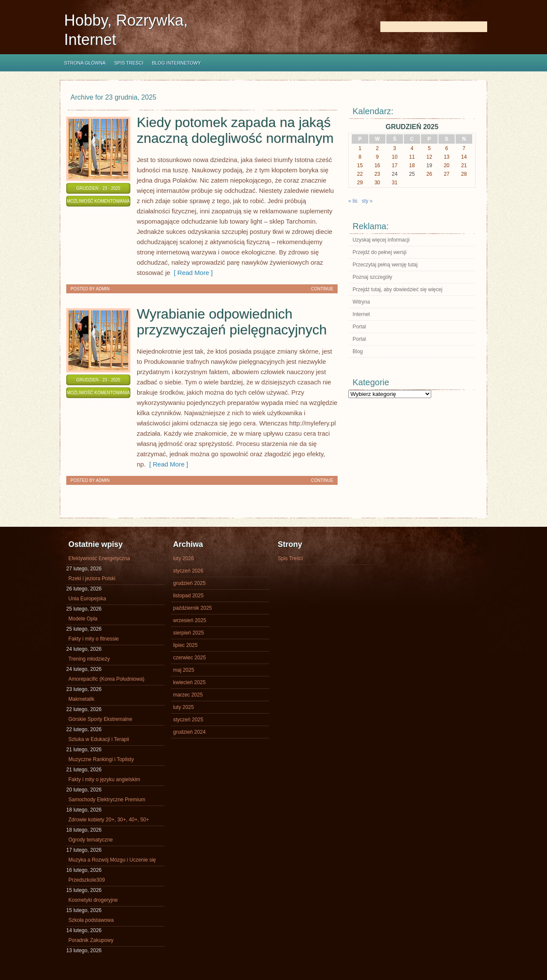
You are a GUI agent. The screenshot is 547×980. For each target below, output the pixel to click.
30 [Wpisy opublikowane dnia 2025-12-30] (377, 183)
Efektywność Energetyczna (99, 558)
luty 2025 (184, 707)
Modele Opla (83, 619)
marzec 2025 (188, 695)
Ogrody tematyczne (91, 840)
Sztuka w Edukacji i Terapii (99, 739)
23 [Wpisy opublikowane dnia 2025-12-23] (377, 174)
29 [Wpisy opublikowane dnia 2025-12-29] (360, 183)
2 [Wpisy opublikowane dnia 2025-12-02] (378, 148)
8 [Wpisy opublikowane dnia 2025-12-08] (360, 157)
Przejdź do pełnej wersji (379, 252)
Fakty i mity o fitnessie (94, 639)
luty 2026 (184, 558)
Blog (358, 351)
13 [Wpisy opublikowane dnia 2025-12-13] (446, 157)
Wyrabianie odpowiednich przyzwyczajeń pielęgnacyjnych (232, 322)
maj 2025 (184, 670)
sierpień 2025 (188, 633)
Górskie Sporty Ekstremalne (100, 719)
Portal (359, 327)
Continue (322, 289)
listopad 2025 (188, 596)
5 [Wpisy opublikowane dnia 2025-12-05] (429, 148)
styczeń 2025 (188, 720)
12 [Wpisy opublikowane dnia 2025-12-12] (429, 157)
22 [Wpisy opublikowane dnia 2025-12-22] (360, 174)
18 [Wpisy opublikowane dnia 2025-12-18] (412, 165)
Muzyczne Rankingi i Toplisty (101, 759)
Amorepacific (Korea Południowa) (106, 679)
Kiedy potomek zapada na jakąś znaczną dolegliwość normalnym (235, 130)
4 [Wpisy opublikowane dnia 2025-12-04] (412, 148)
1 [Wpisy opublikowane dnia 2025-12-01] (360, 148)
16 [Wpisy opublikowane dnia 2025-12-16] (377, 165)
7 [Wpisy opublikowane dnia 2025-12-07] (464, 148)
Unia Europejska (87, 599)
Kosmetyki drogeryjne (93, 900)
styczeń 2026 (188, 571)
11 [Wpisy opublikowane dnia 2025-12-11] (412, 157)
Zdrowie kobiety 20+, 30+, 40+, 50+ (109, 820)
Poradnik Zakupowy (91, 940)
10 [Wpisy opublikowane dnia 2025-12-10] (395, 157)
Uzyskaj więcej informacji (381, 240)
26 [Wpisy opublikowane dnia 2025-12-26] (429, 174)
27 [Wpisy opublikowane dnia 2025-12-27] (446, 174)
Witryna (361, 302)
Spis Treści (129, 63)
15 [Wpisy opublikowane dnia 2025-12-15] (360, 165)
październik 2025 (193, 608)
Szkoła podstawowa (91, 920)
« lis (353, 201)
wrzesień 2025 (190, 620)
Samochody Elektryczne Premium (107, 800)
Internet (361, 314)
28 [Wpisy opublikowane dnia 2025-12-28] (464, 174)
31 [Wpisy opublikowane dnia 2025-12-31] (395, 183)
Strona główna (85, 63)
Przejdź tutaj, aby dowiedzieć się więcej (397, 289)
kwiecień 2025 (189, 682)
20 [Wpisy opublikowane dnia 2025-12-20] (446, 165)
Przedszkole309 (87, 880)
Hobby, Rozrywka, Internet (126, 30)
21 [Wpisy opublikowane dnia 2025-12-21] (464, 165)
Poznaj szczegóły (372, 277)
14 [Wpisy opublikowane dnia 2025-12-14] (464, 157)
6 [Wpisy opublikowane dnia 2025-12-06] (447, 148)
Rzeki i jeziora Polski (92, 579)
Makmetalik (81, 699)
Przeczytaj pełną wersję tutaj (385, 265)
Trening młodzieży (89, 659)
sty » (367, 201)
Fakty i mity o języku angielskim (104, 779)
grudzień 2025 (189, 583)
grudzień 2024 (189, 732)
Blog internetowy (176, 63)
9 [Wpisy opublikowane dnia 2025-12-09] (378, 157)
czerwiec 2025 (190, 658)
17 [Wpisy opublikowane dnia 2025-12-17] (395, 165)
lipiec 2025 (185, 645)
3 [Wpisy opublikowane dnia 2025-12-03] (395, 148)
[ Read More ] (191, 273)
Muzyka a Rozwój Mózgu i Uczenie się (112, 860)
